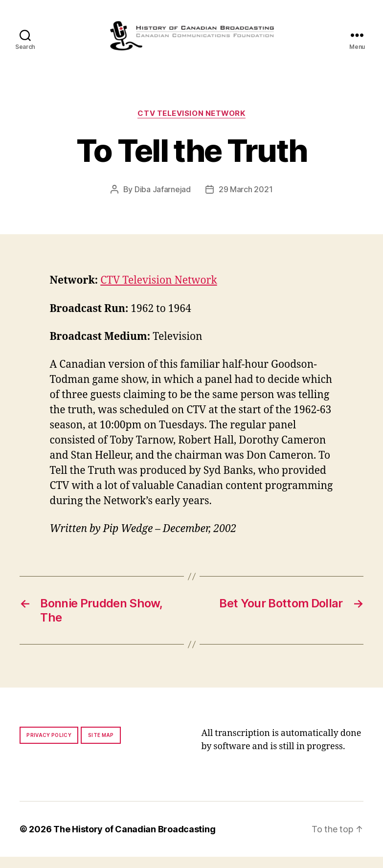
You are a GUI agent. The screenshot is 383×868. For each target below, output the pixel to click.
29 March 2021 (246, 201)
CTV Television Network (191, 125)
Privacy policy (49, 746)
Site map (101, 746)
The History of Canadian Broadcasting (134, 840)
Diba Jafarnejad (163, 201)
